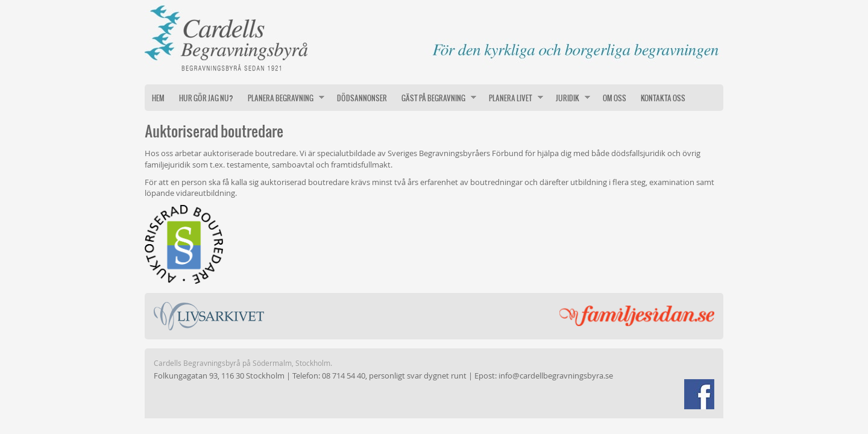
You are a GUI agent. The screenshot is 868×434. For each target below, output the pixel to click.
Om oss (615, 98)
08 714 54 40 (344, 376)
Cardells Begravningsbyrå (434, 36)
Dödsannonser (362, 98)
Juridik (569, 98)
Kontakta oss (663, 98)
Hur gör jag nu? (206, 98)
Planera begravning (282, 98)
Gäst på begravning (435, 98)
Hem (158, 98)
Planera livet (512, 98)
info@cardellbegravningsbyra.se (556, 376)
